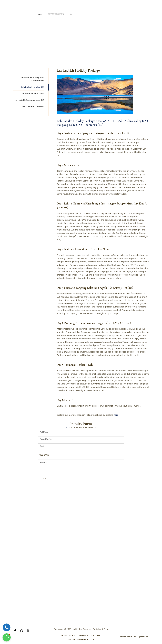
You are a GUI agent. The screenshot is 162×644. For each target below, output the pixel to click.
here (116, 415)
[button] (7, 637)
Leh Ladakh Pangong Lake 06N (29, 100)
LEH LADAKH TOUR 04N (33, 106)
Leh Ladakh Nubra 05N (33, 94)
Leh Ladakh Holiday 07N (33, 87)
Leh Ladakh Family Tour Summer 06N (33, 79)
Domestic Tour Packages (59, 35)
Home (42, 35)
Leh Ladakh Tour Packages (86, 35)
